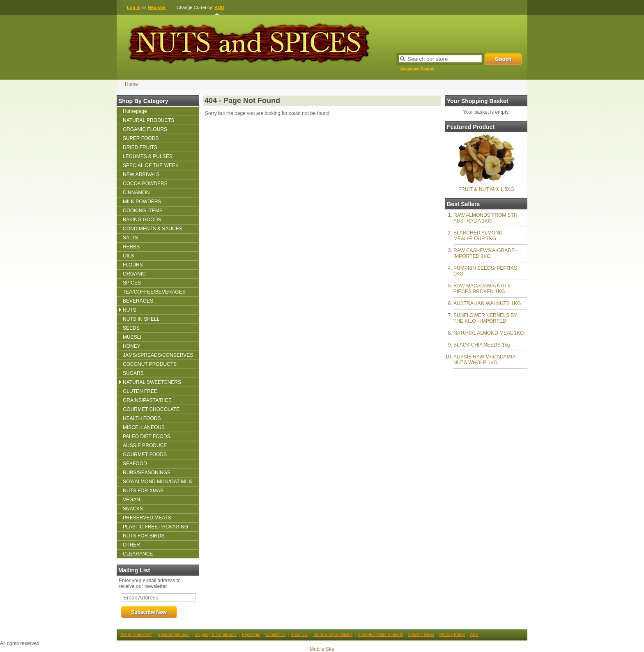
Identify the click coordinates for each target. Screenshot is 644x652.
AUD (219, 7)
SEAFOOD (135, 464)
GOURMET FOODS (145, 455)
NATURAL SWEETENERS (152, 382)
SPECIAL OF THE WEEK (151, 165)
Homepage (135, 111)
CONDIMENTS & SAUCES (153, 229)
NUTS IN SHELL (141, 319)
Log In (134, 7)
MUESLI (132, 337)
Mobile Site (322, 649)
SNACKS (133, 509)
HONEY (132, 346)
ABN (475, 635)
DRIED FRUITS (140, 147)
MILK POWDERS (142, 202)
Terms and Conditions (333, 635)
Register (157, 7)
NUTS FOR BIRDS (144, 536)
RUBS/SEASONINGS (147, 473)
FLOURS (133, 265)
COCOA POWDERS (145, 184)
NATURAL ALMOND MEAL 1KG (489, 333)
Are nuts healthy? (136, 635)
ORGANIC (134, 274)
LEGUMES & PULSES (148, 156)
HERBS (131, 247)
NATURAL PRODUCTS (148, 120)
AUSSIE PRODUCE (145, 445)
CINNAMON (136, 193)
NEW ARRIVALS (141, 174)
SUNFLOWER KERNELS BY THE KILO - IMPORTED (485, 318)
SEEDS (131, 328)
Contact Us (275, 635)
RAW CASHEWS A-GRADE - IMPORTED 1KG (485, 253)
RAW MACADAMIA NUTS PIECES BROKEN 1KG (482, 289)
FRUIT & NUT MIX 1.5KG (486, 189)
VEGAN (131, 500)
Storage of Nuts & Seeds (380, 635)
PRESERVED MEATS (147, 518)
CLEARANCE (138, 554)
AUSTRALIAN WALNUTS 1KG (487, 303)
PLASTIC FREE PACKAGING (155, 527)
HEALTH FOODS (142, 418)
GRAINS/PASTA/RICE (147, 400)
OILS (128, 256)
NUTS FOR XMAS (143, 491)
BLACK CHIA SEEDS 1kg (482, 345)
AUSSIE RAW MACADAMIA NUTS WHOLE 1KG (484, 360)
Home (131, 84)
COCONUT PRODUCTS (150, 364)
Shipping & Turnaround (216, 635)
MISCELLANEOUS (144, 427)
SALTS (130, 238)
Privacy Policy (452, 635)
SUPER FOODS (141, 138)
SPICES (132, 283)
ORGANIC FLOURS (145, 129)
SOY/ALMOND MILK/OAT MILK (158, 482)
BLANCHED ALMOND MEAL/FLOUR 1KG (478, 236)
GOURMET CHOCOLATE (151, 409)
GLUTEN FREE (140, 391)
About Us (299, 635)
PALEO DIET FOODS (147, 436)
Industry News (421, 635)
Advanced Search (417, 69)
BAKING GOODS (142, 220)
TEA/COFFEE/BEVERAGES (154, 292)
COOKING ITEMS (143, 211)
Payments (251, 635)
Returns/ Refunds (173, 635)
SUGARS (133, 373)
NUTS (130, 310)
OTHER (131, 545)
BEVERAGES (138, 301)
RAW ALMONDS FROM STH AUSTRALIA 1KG (485, 218)
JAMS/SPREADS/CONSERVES (158, 355)
